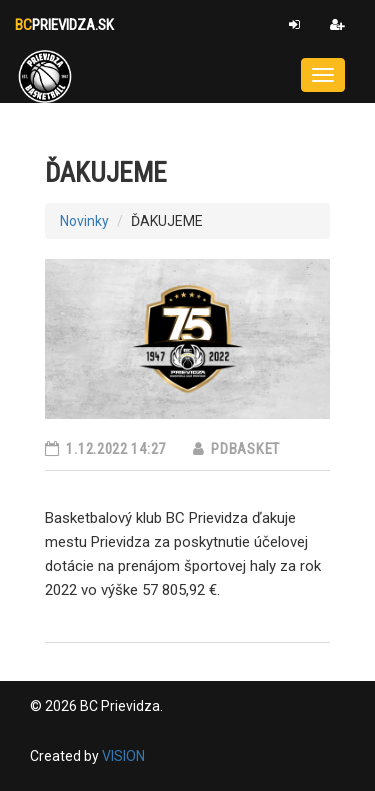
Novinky (84, 221)
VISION (123, 756)
